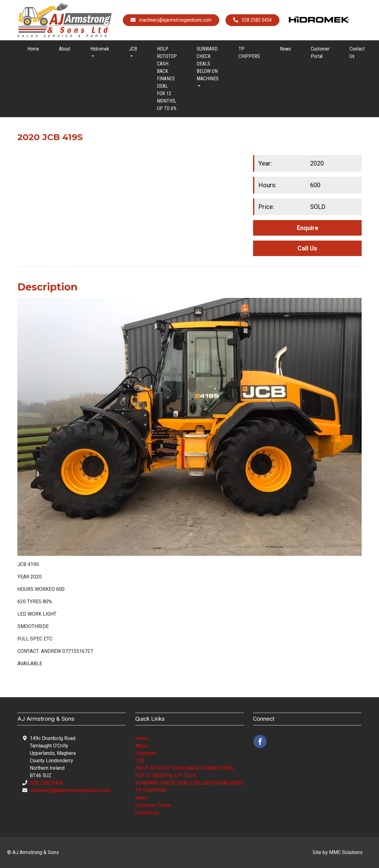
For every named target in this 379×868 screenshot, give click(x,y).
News (285, 49)
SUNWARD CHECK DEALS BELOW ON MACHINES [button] (208, 64)
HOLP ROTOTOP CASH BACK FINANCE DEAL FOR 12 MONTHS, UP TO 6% (167, 79)
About (65, 49)
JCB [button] (133, 49)
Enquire (308, 228)
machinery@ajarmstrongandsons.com (70, 790)
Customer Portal (320, 53)
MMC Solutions (346, 852)
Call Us (307, 248)
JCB (140, 761)
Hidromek (146, 753)
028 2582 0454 (46, 783)
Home (33, 49)
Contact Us (357, 53)
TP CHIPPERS (249, 53)
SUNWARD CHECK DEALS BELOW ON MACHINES (189, 783)
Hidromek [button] (100, 49)
